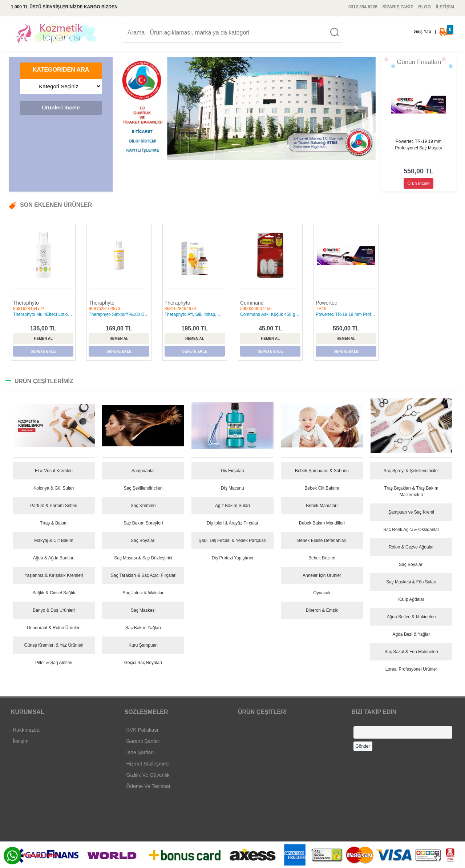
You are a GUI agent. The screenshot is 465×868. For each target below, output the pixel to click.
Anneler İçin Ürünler (322, 575)
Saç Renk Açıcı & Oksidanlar (411, 530)
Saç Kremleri (143, 506)
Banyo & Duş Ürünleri (54, 610)
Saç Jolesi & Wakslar (143, 593)
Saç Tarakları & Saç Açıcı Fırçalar (143, 575)
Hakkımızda (26, 730)
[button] (137, 109)
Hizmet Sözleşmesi (148, 764)
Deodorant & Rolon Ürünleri (54, 628)
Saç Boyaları (143, 541)
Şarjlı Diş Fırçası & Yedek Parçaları (233, 541)
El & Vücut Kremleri (54, 471)
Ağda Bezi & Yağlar (411, 634)
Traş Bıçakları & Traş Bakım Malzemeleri (411, 491)
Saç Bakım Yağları (143, 628)
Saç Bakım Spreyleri (143, 523)
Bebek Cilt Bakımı (322, 488)
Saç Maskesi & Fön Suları (411, 582)
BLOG (424, 7)
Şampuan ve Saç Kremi (411, 512)
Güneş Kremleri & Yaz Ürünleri (54, 645)
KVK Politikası (142, 730)
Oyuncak (322, 593)
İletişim (21, 741)
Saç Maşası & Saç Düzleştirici (143, 558)
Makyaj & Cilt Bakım (54, 541)
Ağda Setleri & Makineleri (411, 617)
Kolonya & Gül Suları (54, 488)
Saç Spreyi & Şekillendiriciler (411, 471)
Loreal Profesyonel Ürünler (411, 669)
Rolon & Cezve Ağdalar (411, 547)
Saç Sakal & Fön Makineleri (411, 652)
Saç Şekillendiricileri (143, 488)
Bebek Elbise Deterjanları (322, 541)
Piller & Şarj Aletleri (54, 663)
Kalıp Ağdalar (411, 599)
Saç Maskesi (143, 610)
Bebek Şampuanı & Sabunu (322, 471)
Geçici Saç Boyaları (143, 663)
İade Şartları (140, 752)
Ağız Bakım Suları (232, 506)
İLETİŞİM (445, 7)
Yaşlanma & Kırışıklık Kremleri (54, 575)
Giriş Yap (422, 32)
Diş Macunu (232, 488)
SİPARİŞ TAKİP (398, 7)
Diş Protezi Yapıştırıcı (232, 558)
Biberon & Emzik (322, 610)
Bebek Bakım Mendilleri (322, 523)
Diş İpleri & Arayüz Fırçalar (232, 523)
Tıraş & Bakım (54, 523)
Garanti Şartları (144, 741)
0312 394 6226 (363, 7)
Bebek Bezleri (322, 558)
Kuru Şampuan (143, 645)
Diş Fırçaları (233, 471)
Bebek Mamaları (322, 506)
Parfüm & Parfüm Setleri (54, 506)
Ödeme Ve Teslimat (148, 786)
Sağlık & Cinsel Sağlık (54, 593)
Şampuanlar (143, 471)
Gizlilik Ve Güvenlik (148, 775)
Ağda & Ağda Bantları (54, 558)
